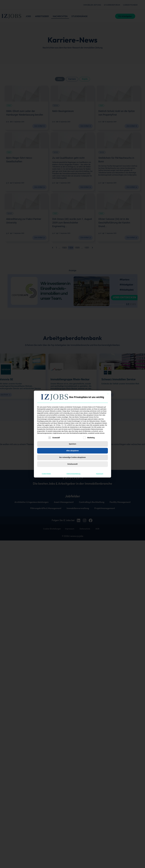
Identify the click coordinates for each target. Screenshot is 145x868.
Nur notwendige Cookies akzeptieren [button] (72, 457)
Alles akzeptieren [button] (73, 451)
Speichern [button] (72, 444)
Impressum (100, 474)
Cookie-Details (46, 474)
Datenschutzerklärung (73, 474)
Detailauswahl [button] (72, 464)
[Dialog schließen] (108, 394)
